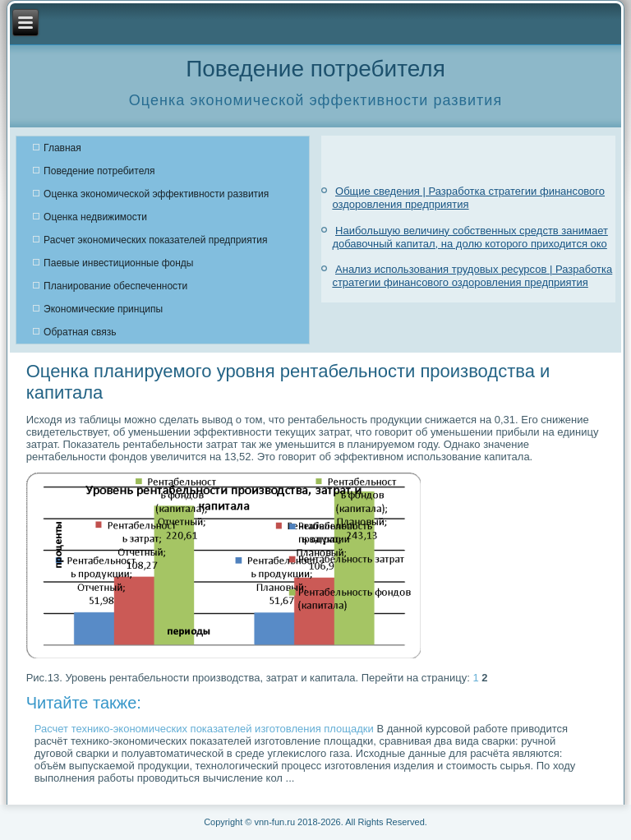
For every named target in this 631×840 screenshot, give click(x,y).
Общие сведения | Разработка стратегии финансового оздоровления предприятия (468, 198)
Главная (62, 148)
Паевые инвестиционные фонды (118, 263)
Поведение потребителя (99, 171)
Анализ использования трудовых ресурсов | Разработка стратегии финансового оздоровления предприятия (472, 276)
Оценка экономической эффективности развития (156, 194)
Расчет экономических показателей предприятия (155, 240)
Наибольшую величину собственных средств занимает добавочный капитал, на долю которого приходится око (470, 237)
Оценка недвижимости (95, 217)
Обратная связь (80, 332)
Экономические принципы (103, 309)
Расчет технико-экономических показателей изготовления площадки (204, 729)
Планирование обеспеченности (115, 286)
